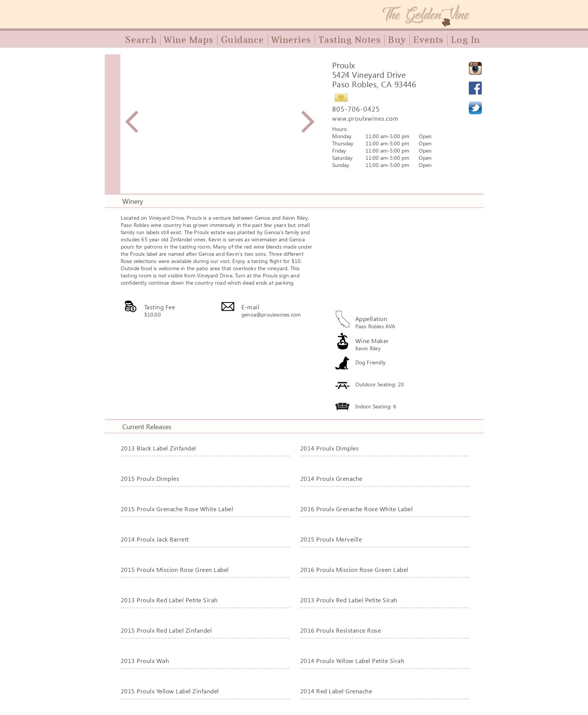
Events (429, 40)
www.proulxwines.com (365, 118)
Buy (397, 40)
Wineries (291, 40)
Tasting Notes (350, 40)
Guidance (243, 40)
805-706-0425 (356, 109)
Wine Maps (189, 40)
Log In (466, 40)
